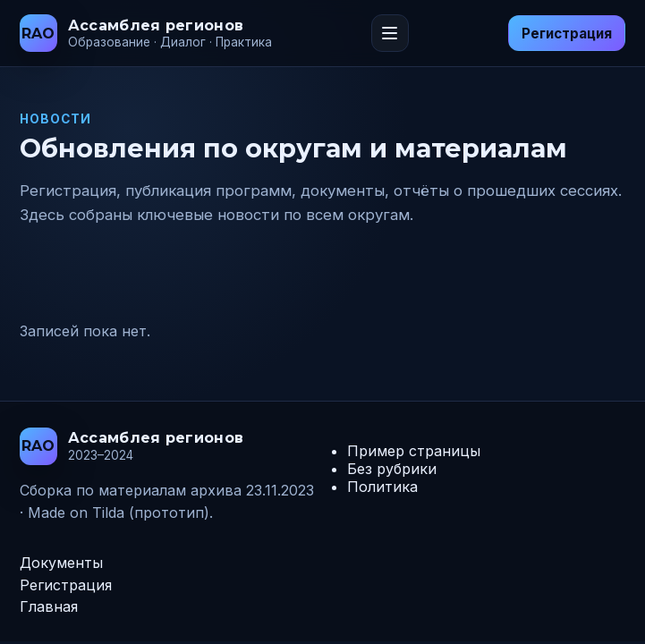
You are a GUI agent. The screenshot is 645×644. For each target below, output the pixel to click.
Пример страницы (414, 451)
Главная (49, 606)
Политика (382, 487)
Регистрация (567, 34)
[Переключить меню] (390, 33)
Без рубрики (392, 469)
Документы (61, 563)
